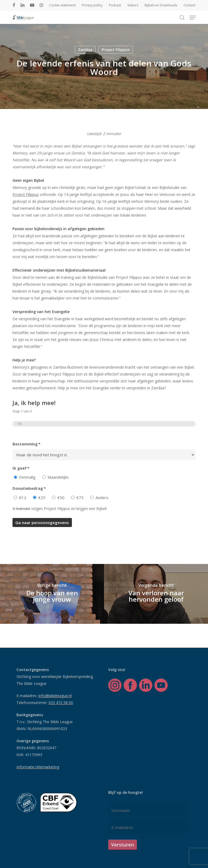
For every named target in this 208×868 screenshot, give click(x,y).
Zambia (85, 50)
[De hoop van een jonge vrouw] (52, 594)
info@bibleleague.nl (55, 696)
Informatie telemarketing (38, 767)
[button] (193, 18)
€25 (42, 498)
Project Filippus (116, 50)
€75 (80, 498)
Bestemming (26, 444)
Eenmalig (27, 477)
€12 (23, 498)
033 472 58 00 (61, 703)
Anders (102, 498)
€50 (61, 498)
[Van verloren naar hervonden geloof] (156, 594)
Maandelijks (58, 477)
